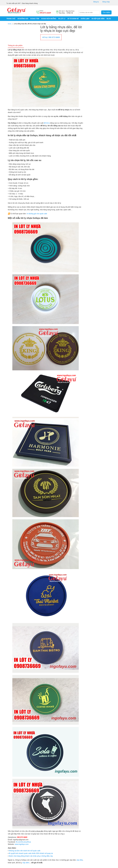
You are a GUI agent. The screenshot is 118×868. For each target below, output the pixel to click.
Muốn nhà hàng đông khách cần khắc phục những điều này (31, 856)
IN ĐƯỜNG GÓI (23, 19)
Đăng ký (96, 2)
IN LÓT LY (62, 19)
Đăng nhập (106, 2)
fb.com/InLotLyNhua (23, 842)
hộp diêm (26, 863)
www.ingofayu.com (22, 845)
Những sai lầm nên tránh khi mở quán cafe (25, 851)
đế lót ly (47, 123)
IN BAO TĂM (35, 19)
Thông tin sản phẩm (16, 46)
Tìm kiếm (106, 12)
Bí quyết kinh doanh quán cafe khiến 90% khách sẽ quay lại (31, 854)
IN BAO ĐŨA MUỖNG (49, 19)
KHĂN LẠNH (85, 19)
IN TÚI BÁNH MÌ (73, 19)
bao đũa (80, 860)
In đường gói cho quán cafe (37, 214)
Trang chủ (11, 19)
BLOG (109, 19)
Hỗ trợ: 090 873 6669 (51, 37)
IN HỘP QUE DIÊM (98, 19)
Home (10, 24)
